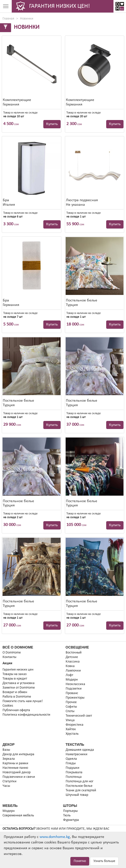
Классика (73, 662)
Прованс (72, 693)
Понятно (80, 861)
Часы (6, 786)
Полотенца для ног (80, 781)
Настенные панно (15, 768)
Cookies (8, 706)
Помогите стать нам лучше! (23, 701)
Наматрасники (77, 754)
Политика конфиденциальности (26, 715)
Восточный (74, 653)
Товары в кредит (15, 679)
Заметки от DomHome (19, 688)
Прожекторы (75, 698)
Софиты (71, 707)
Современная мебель (18, 816)
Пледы (71, 763)
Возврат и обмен (15, 692)
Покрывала (74, 772)
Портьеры (70, 811)
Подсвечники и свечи (19, 777)
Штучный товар (77, 795)
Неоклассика (75, 684)
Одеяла (71, 759)
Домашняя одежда (80, 750)
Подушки (73, 768)
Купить (52, 124)
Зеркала (9, 759)
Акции (7, 663)
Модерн (72, 680)
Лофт (69, 675)
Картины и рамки (15, 763)
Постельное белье (79, 786)
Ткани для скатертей (81, 790)
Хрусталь (72, 734)
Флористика (75, 725)
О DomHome (12, 653)
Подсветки (74, 689)
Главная (8, 19)
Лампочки (73, 671)
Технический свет (79, 716)
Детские (72, 657)
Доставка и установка (19, 683)
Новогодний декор (17, 772)
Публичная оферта (16, 710)
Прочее (71, 702)
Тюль (67, 816)
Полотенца (74, 777)
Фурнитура (71, 820)
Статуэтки (10, 781)
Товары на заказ (15, 674)
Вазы (6, 750)
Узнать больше (104, 861)
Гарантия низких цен (18, 670)
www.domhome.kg (55, 837)
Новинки (27, 19)
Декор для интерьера (18, 754)
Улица (70, 720)
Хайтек (71, 729)
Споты (70, 711)
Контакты (9, 657)
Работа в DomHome (17, 697)
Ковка (70, 666)
